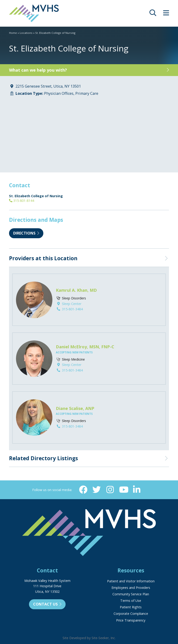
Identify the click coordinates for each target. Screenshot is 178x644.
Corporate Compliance (131, 614)
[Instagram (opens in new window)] (110, 490)
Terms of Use (131, 601)
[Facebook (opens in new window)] (83, 490)
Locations (26, 33)
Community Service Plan (131, 594)
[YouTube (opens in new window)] (123, 490)
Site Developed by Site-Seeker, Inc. (89, 638)
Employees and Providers (131, 588)
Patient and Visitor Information (131, 581)
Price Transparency (131, 620)
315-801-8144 (22, 201)
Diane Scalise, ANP (75, 408)
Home (13, 33)
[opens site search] (153, 14)
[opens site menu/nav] (166, 14)
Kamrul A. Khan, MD (76, 290)
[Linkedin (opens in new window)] (137, 490)
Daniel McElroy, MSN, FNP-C (85, 347)
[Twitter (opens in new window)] (97, 490)
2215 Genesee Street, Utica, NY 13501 (48, 86)
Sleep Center (69, 304)
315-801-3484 (69, 309)
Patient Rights (131, 607)
